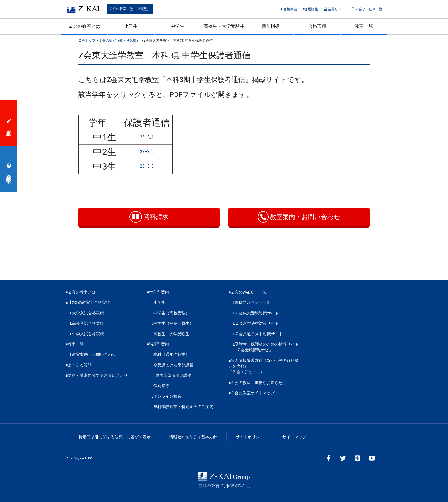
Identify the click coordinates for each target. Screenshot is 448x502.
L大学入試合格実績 (87, 313)
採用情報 (311, 9)
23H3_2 (147, 152)
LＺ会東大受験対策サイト (256, 313)
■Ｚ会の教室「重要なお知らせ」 (257, 383)
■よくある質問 (79, 365)
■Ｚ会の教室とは (81, 292)
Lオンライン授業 (166, 396)
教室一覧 (364, 26)
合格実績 (289, 9)
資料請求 (149, 217)
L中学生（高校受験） (170, 313)
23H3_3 (147, 166)
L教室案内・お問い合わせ (93, 354)
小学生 (131, 26)
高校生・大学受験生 (224, 26)
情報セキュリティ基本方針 (193, 437)
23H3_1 (147, 137)
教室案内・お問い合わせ (299, 217)
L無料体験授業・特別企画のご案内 (182, 407)
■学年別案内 (158, 292)
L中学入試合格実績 (87, 334)
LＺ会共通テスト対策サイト (258, 334)
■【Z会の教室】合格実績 (88, 302)
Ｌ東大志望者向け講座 (171, 375)
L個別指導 (160, 386)
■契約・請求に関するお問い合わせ (97, 375)
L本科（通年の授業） (170, 354)
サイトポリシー (250, 437)
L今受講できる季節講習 (172, 365)
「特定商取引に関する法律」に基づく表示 (113, 437)
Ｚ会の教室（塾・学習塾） (130, 9)
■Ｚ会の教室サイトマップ (251, 393)
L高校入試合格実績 (87, 323)
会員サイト (334, 9)
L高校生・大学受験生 (170, 334)
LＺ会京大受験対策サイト (256, 323)
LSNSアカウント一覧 (252, 302)
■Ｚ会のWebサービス (247, 292)
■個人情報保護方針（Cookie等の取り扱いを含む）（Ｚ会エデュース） (263, 366)
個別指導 (271, 26)
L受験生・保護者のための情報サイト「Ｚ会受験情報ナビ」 (266, 347)
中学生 (177, 26)
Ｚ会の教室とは (84, 26)
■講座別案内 (158, 344)
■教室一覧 (75, 344)
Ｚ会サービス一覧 (367, 9)
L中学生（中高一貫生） (172, 323)
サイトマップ (294, 437)
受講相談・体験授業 (9, 169)
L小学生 (158, 302)
